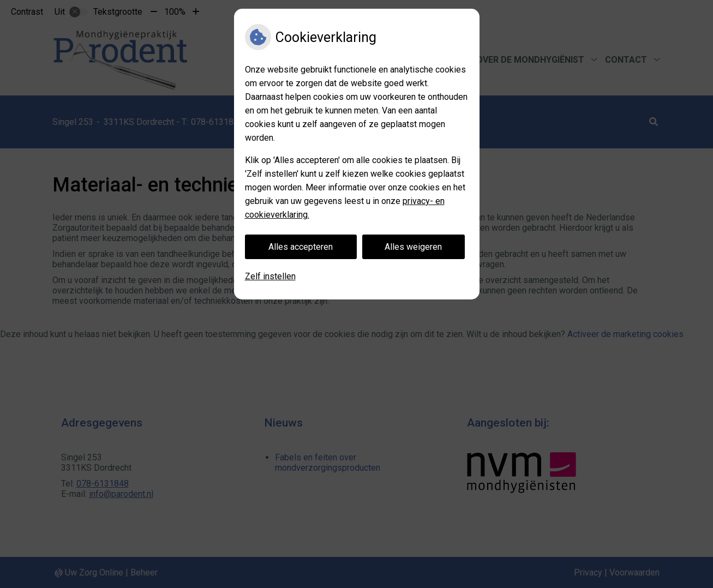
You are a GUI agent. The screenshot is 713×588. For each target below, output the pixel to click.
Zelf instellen (270, 276)
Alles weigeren (413, 247)
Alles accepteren (301, 247)
